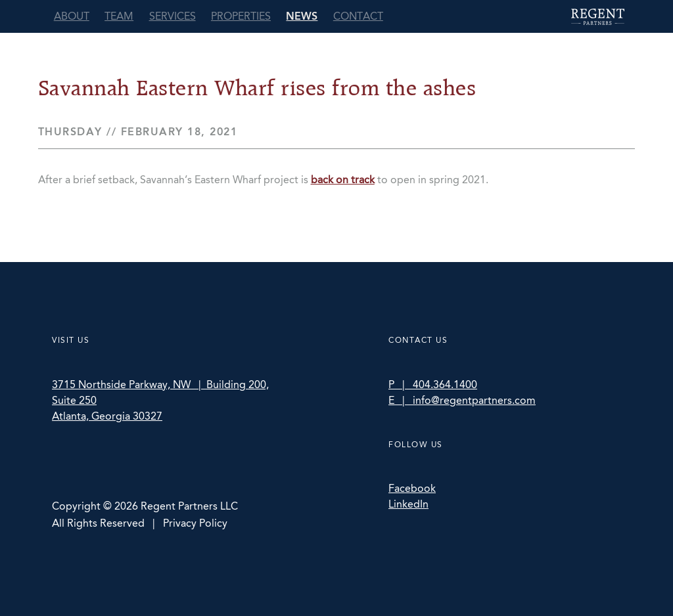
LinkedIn (408, 504)
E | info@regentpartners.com (462, 400)
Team (119, 16)
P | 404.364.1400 (433, 385)
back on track (343, 180)
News (302, 16)
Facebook (412, 488)
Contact (358, 16)
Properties (241, 16)
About (72, 16)
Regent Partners (598, 17)
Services (173, 16)
